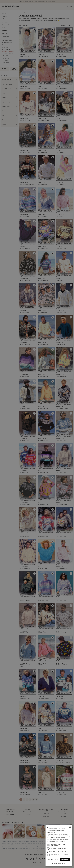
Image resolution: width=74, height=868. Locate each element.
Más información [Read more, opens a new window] (60, 841)
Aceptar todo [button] (65, 859)
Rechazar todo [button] (53, 859)
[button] (59, 863)
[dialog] (59, 845)
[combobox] (70, 827)
